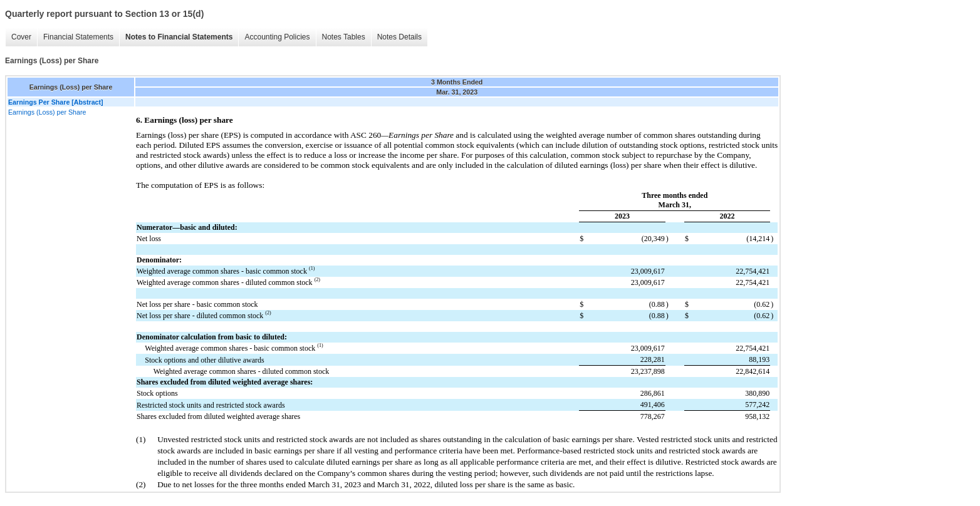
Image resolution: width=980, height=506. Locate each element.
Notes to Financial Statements (179, 37)
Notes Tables (344, 37)
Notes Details (399, 37)
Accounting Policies (277, 37)
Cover (21, 37)
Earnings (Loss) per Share (47, 112)
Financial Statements (78, 37)
